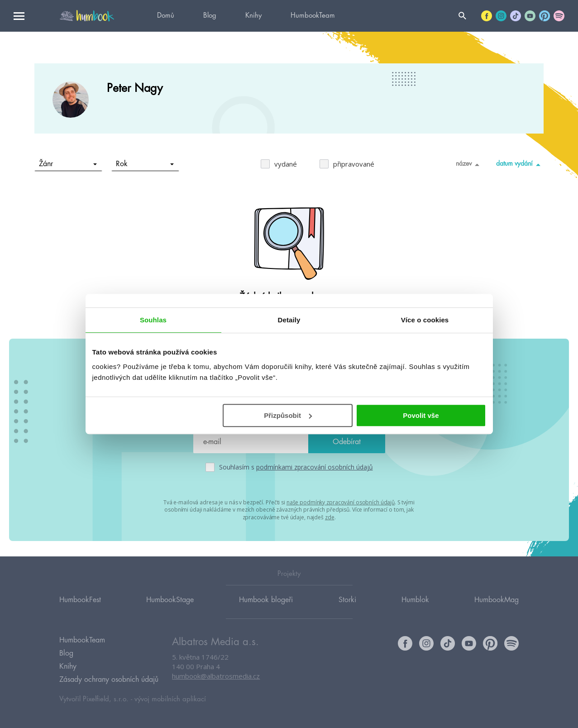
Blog (210, 16)
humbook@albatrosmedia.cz (216, 676)
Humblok (415, 599)
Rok (145, 164)
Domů (166, 16)
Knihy (253, 16)
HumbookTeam (313, 16)
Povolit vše (421, 415)
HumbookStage (170, 599)
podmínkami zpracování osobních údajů (315, 467)
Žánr (68, 164)
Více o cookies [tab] (425, 320)
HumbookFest (80, 599)
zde (330, 517)
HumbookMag (497, 599)
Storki (347, 599)
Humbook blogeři (266, 599)
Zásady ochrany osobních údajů (109, 680)
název (469, 164)
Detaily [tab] (289, 320)
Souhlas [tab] (153, 320)
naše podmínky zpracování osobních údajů (341, 502)
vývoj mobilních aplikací (170, 699)
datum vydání (520, 164)
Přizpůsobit (288, 415)
